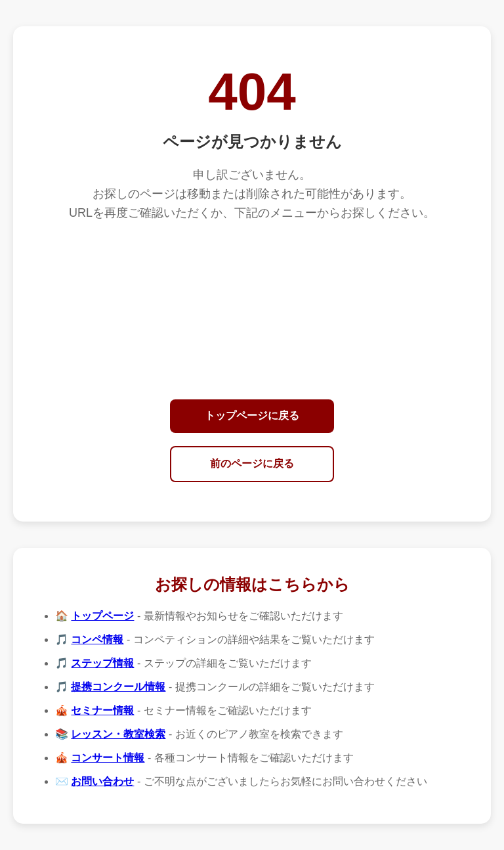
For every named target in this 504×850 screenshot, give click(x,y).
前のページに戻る (252, 463)
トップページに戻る (252, 415)
